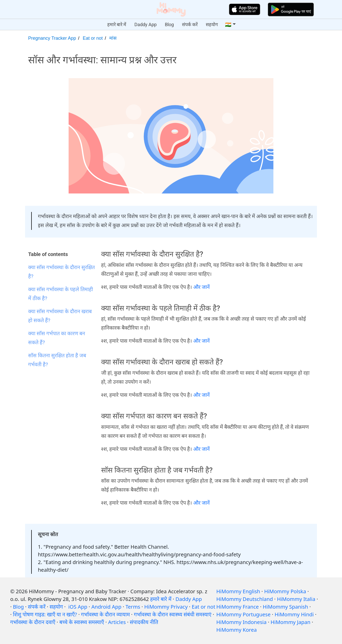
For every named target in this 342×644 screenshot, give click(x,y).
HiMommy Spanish (286, 607)
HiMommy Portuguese (243, 614)
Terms (133, 607)
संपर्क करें (190, 24)
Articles (117, 622)
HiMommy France (238, 607)
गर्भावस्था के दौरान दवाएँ (33, 622)
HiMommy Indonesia (241, 622)
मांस (113, 38)
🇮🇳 (228, 25)
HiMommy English (238, 591)
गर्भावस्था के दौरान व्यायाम (106, 614)
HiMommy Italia (296, 599)
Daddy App (146, 24)
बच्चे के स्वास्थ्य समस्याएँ (82, 622)
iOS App (78, 607)
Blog (169, 24)
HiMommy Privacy (166, 607)
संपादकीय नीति (144, 622)
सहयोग (212, 24)
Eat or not (93, 38)
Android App (106, 607)
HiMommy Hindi (294, 614)
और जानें (201, 287)
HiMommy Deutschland (245, 599)
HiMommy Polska (285, 591)
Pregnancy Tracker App (52, 38)
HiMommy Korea (237, 630)
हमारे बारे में (117, 24)
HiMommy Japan (291, 622)
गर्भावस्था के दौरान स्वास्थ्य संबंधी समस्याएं (173, 614)
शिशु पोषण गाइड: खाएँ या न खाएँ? (45, 614)
